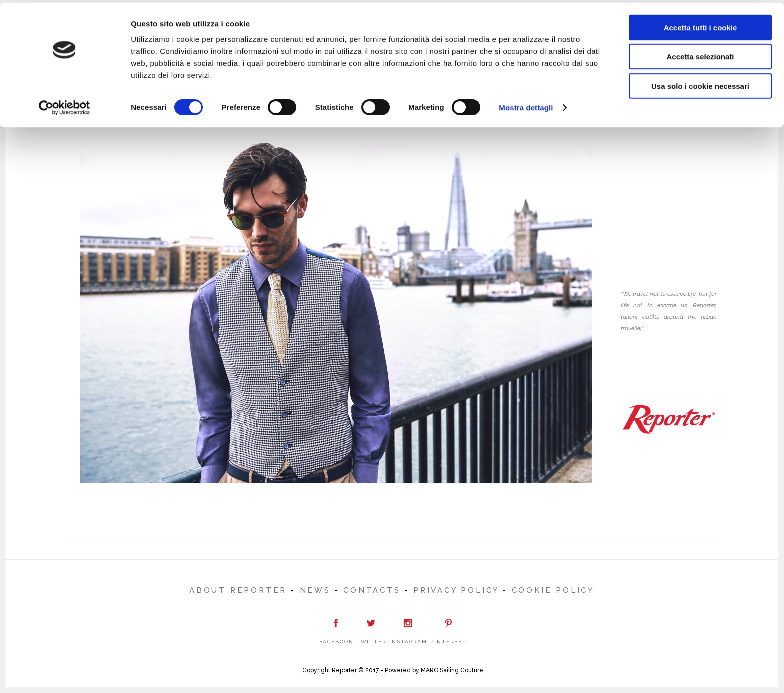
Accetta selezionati (700, 54)
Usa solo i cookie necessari (700, 83)
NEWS (315, 590)
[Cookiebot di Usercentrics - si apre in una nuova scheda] (65, 105)
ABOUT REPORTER (238, 590)
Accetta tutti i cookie (701, 25)
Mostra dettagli (526, 105)
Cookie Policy (553, 590)
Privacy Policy (456, 590)
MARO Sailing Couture (452, 670)
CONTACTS (372, 590)
